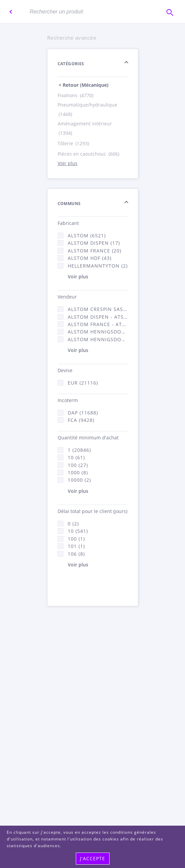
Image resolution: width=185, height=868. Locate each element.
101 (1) (76, 546)
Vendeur (67, 297)
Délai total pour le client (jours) (92, 511)
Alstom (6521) (87, 235)
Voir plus (68, 163)
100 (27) (78, 465)
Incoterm (68, 400)
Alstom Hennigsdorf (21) (98, 332)
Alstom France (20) (95, 251)
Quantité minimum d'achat (88, 438)
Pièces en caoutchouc (89, 154)
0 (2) (73, 524)
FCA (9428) (81, 420)
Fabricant (68, 223)
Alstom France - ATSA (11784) (98, 324)
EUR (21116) (83, 383)
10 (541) (78, 531)
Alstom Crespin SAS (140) (98, 309)
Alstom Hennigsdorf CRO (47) (98, 339)
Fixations (76, 95)
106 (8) (76, 554)
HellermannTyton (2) (98, 266)
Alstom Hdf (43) (90, 258)
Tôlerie (74, 143)
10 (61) (76, 457)
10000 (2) (79, 480)
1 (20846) (79, 450)
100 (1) (76, 539)
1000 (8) (78, 472)
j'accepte (92, 858)
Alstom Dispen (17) (94, 243)
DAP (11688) (83, 413)
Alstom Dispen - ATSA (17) (98, 317)
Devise (65, 370)
